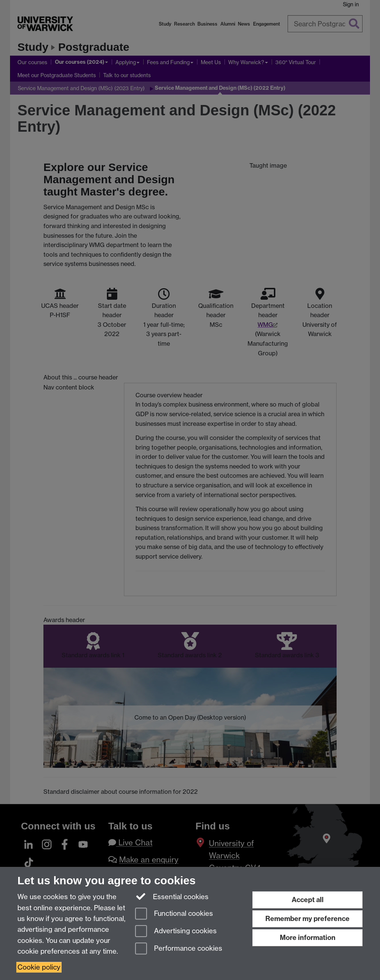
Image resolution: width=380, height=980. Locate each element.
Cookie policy (39, 967)
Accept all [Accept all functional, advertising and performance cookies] (308, 900)
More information (308, 938)
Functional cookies (174, 914)
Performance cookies (179, 949)
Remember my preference (307, 919)
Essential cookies (172, 896)
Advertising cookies (176, 932)
